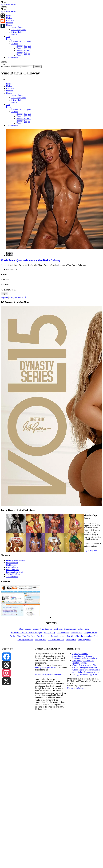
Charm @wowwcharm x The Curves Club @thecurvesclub (85, 666)
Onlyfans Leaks (91, 632)
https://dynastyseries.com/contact (48, 674)
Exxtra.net (58, 629)
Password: (5, 285)
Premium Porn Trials (15, 572)
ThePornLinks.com (56, 640)
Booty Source (25, 629)
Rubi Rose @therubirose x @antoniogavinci (83, 662)
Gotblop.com (12, 565)
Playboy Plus (15, 636)
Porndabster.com (58, 636)
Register (4, 297)
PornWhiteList (73, 636)
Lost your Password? (18, 297)
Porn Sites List (29, 636)
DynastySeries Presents (16, 560)
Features (10, 253)
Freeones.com (12, 563)
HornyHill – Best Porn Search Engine (27, 632)
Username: (5, 279)
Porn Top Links (13, 570)
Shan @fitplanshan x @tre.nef (85, 674)
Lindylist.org (49, 632)
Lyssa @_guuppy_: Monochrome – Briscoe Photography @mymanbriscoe (85, 656)
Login (86, 550)
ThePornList (71, 640)
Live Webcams (12, 567)
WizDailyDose (84, 640)
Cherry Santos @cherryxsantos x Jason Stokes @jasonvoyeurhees (86, 671)
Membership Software (76, 688)
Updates (10, 255)
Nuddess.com (76, 632)
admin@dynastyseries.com (46, 667)
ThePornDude (12, 577)
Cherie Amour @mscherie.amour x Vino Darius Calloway (31, 260)
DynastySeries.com (9, 4)
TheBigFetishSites (14, 574)
